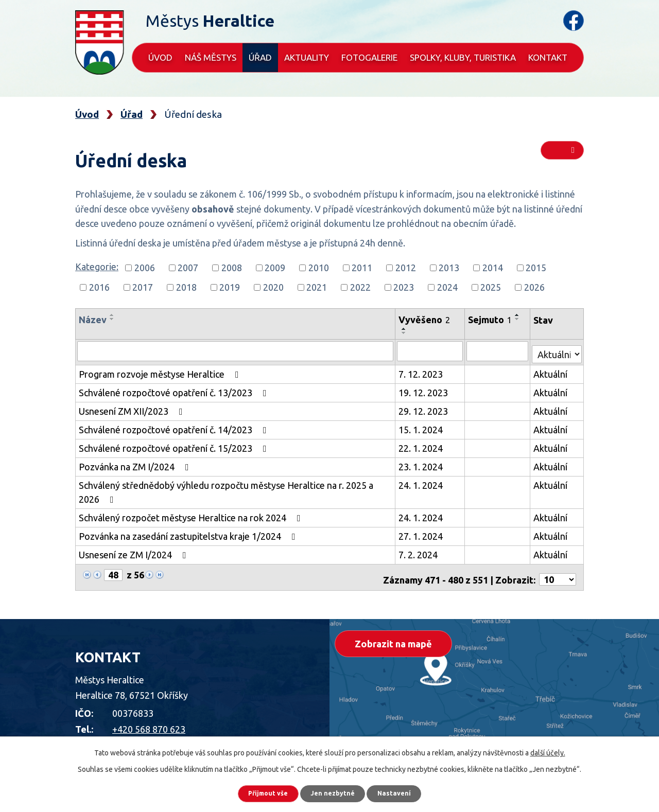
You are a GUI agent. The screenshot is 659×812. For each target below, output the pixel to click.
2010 (319, 268)
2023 (404, 287)
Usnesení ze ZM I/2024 (135, 552)
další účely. (548, 749)
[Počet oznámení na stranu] (558, 573)
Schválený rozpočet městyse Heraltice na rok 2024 (192, 515)
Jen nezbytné (334, 791)
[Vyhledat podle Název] (236, 351)
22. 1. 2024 (422, 446)
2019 (230, 287)
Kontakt (548, 57)
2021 (317, 287)
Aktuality (307, 57)
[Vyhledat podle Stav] (557, 350)
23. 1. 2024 (422, 464)
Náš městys (211, 57)
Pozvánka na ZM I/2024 (136, 464)
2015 (536, 268)
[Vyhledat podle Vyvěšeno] (431, 351)
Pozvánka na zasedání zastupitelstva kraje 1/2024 (189, 534)
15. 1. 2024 (422, 427)
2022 (360, 287)
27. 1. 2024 (422, 534)
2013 (449, 268)
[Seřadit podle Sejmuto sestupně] (519, 319)
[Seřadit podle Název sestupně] (112, 319)
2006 (145, 268)
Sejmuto (491, 320)
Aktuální (551, 372)
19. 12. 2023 (425, 390)
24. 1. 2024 (422, 483)
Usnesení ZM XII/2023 (133, 409)
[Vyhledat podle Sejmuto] (499, 351)
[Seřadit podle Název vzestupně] (112, 315)
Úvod (160, 57)
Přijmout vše (257, 791)
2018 (186, 287)
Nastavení (407, 791)
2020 (273, 287)
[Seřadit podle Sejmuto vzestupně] (519, 315)
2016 (99, 287)
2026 (534, 287)
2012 (406, 268)
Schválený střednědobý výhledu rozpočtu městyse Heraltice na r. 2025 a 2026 (226, 490)
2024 (447, 287)
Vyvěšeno (426, 320)
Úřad (260, 57)
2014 (493, 268)
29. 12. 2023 (425, 409)
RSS (562, 155)
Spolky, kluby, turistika (463, 57)
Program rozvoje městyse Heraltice (161, 372)
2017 (143, 287)
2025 (491, 287)
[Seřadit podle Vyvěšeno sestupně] (406, 333)
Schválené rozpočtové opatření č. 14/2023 (175, 427)
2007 (188, 268)
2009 (275, 268)
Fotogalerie (369, 57)
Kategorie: (97, 267)
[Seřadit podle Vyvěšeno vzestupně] (406, 329)
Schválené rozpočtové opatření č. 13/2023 (175, 390)
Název (93, 320)
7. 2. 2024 (420, 552)
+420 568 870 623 (149, 722)
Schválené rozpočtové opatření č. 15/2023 (175, 446)
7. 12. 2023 (422, 372)
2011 (362, 268)
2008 (232, 268)
